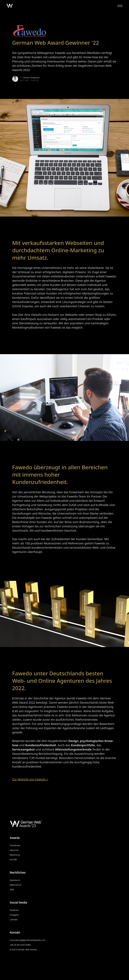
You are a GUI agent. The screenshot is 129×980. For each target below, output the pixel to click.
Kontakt (13, 860)
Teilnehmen (15, 845)
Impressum (15, 880)
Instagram (14, 915)
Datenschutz (16, 885)
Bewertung (15, 855)
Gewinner (14, 850)
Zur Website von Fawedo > (30, 779)
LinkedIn (14, 920)
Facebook (14, 910)
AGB (12, 890)
